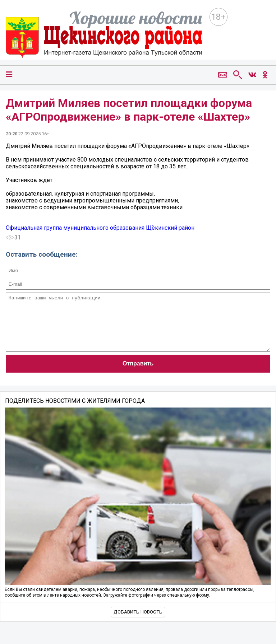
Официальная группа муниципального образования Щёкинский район (100, 228)
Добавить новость (138, 623)
